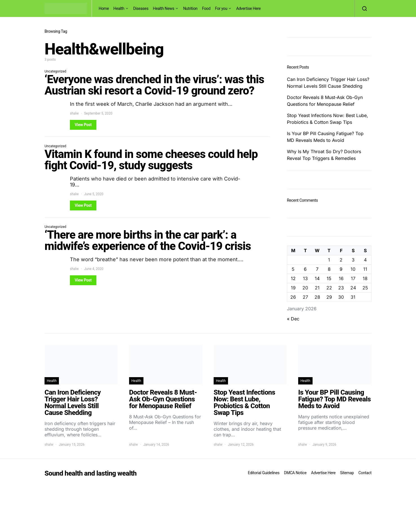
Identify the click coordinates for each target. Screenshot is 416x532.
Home (104, 8)
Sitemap (347, 473)
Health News (164, 8)
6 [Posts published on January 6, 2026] (305, 269)
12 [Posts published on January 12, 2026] (293, 278)
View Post (83, 125)
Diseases (141, 8)
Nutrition (190, 8)
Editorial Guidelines (264, 473)
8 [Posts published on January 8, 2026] (329, 269)
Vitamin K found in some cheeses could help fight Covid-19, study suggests (151, 160)
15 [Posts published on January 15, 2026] (329, 278)
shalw (74, 113)
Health (119, 8)
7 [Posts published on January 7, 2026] (317, 269)
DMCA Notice (295, 473)
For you (221, 8)
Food (206, 8)
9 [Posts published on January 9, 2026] (341, 269)
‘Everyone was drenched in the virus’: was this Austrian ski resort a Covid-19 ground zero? (154, 85)
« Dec (293, 319)
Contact (365, 473)
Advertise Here (248, 8)
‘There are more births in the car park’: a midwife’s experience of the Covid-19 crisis (148, 240)
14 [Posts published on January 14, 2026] (317, 278)
